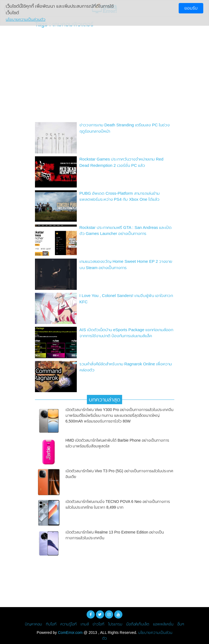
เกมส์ (85, 624)
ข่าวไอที (98, 624)
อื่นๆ (181, 624)
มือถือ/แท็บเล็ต (138, 624)
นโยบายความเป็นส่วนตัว (26, 19)
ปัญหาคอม (33, 624)
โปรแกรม (115, 624)
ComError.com (70, 633)
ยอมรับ (191, 8)
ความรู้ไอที (69, 624)
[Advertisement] (105, 76)
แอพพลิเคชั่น (163, 624)
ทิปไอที (51, 624)
